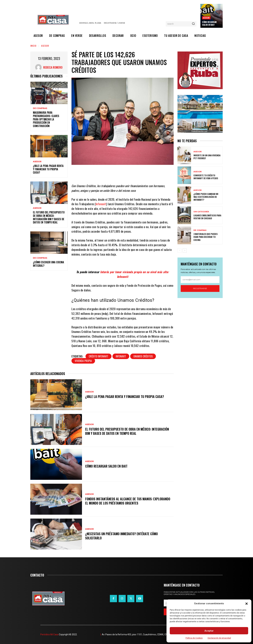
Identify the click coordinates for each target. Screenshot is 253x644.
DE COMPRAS (40, 108)
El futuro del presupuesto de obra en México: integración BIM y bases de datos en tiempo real (49, 217)
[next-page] (185, 251)
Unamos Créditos (143, 356)
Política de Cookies (194, 638)
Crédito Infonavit (99, 356)
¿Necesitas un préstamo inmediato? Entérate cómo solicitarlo (121, 536)
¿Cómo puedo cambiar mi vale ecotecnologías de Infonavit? (206, 197)
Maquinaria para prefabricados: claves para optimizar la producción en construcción (46, 119)
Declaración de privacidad (219, 638)
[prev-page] (180, 251)
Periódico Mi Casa (49, 634)
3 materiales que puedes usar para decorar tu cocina (205, 237)
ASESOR (206, 18)
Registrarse (200, 288)
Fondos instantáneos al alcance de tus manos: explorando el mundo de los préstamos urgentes (128, 501)
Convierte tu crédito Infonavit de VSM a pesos (206, 177)
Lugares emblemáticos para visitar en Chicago (207, 217)
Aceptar (209, 631)
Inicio (33, 46)
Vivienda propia (83, 361)
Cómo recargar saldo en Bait (209, 23)
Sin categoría (201, 212)
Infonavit (101, 204)
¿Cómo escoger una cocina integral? (48, 264)
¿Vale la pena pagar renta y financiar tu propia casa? (48, 169)
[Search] (193, 24)
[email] (200, 280)
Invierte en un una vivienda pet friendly (207, 157)
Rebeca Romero (53, 67)
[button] (247, 604)
